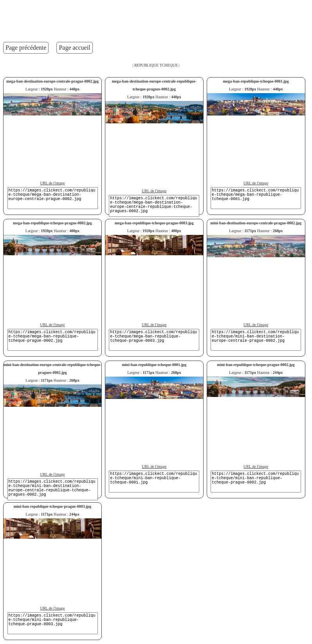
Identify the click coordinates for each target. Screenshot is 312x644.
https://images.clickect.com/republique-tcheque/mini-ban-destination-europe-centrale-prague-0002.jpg (256, 340)
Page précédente (26, 48)
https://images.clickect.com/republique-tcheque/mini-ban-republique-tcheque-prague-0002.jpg (256, 482)
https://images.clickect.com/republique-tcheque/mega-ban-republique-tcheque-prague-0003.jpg (154, 340)
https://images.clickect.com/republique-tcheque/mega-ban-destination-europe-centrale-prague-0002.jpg (53, 198)
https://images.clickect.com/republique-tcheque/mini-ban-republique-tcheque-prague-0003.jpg (53, 623)
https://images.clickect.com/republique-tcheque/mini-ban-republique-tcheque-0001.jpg (154, 482)
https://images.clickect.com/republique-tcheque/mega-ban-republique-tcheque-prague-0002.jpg (53, 340)
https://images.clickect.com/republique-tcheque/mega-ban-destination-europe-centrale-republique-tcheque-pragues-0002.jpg (154, 206)
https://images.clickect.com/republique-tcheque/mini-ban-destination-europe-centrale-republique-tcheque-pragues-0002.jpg (53, 489)
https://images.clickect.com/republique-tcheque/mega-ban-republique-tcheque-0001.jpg (256, 198)
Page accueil (74, 48)
